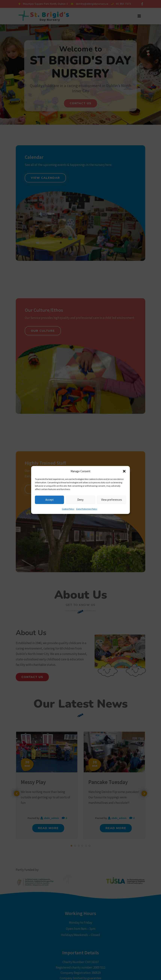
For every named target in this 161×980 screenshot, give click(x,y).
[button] (124, 471)
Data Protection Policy (87, 509)
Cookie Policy (68, 509)
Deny (80, 500)
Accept (50, 500)
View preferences (112, 500)
